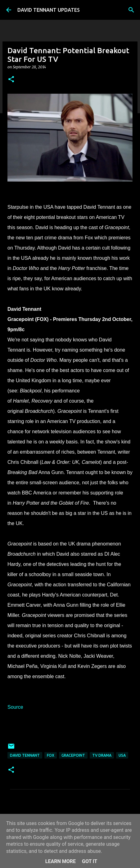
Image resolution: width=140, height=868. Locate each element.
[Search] (131, 10)
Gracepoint (73, 755)
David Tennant (25, 755)
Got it (90, 861)
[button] (11, 80)
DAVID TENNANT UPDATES (49, 10)
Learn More (61, 861)
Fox (51, 755)
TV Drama (102, 755)
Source (15, 707)
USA (122, 755)
